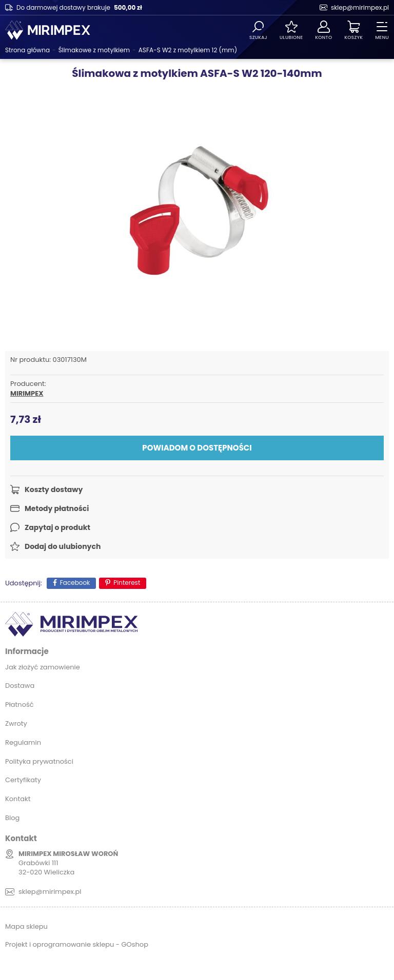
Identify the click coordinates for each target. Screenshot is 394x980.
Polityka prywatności (39, 761)
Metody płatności (57, 508)
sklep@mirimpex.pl (360, 7)
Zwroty (16, 723)
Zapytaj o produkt (57, 527)
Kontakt (18, 799)
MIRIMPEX (27, 394)
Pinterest (127, 583)
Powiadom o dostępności (197, 448)
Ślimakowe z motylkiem (94, 50)
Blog (12, 818)
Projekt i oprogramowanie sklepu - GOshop (77, 944)
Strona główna (27, 50)
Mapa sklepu (26, 926)
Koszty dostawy (54, 489)
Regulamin (23, 742)
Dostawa (20, 686)
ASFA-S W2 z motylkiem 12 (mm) (188, 50)
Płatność (19, 705)
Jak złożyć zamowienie (43, 667)
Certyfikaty (23, 780)
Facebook (75, 583)
